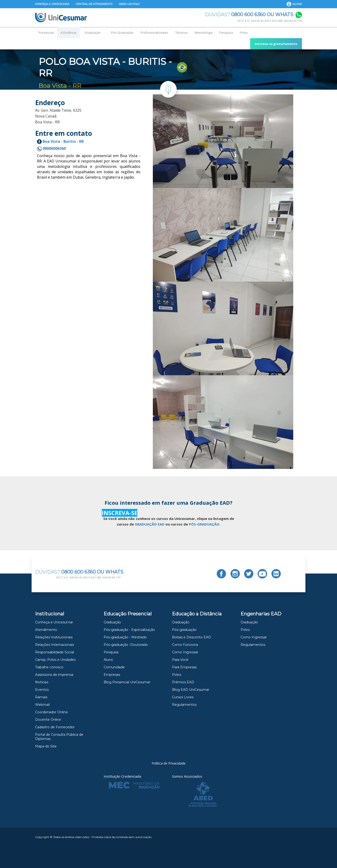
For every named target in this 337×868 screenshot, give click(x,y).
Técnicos (181, 33)
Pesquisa (226, 33)
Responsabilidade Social (55, 652)
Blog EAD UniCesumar (191, 690)
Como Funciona (185, 645)
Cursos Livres (183, 697)
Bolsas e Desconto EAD (192, 637)
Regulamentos (184, 705)
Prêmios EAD (183, 682)
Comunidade (114, 667)
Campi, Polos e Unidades (55, 660)
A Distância (68, 33)
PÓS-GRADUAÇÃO (204, 524)
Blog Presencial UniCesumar (127, 682)
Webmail (42, 705)
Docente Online (48, 720)
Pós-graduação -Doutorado (126, 645)
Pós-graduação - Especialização (129, 630)
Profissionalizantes (154, 33)
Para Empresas (184, 667)
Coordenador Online (51, 712)
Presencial (46, 33)
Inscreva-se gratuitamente (276, 44)
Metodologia (204, 33)
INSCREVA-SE (120, 513)
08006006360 (51, 148)
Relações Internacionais (55, 645)
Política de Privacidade (169, 763)
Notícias (42, 682)
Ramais (41, 697)
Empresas (112, 675)
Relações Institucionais (54, 637)
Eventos (42, 690)
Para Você (180, 660)
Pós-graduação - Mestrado (125, 637)
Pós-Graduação (122, 33)
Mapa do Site (46, 746)
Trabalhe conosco (49, 667)
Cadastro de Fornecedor (55, 727)
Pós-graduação (184, 630)
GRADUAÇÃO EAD (150, 524)
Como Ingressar (185, 652)
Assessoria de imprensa (54, 675)
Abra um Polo (129, 4)
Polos (244, 33)
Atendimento (46, 630)
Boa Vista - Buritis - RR (60, 141)
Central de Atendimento (94, 4)
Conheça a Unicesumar (52, 4)
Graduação (93, 33)
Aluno (297, 4)
